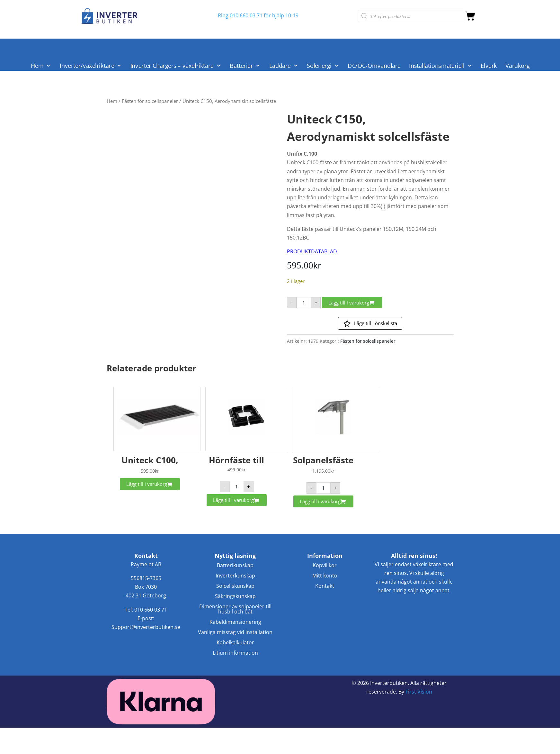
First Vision (419, 692)
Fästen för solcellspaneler (150, 101)
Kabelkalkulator (235, 643)
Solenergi (319, 66)
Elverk (489, 66)
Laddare (280, 66)
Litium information (235, 653)
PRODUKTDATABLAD (312, 251)
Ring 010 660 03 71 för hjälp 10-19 (258, 15)
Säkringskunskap (235, 597)
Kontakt (325, 586)
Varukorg (518, 66)
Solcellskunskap (235, 586)
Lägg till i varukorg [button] (147, 484)
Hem (37, 66)
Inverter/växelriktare (87, 66)
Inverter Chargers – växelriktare (172, 66)
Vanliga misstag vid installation (235, 633)
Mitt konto (325, 576)
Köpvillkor (325, 566)
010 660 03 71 (151, 610)
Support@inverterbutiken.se (146, 627)
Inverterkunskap (235, 576)
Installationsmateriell (437, 66)
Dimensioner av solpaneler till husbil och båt (235, 609)
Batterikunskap (235, 566)
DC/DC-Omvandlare (374, 66)
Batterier (241, 66)
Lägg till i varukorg (349, 303)
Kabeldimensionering (235, 622)
